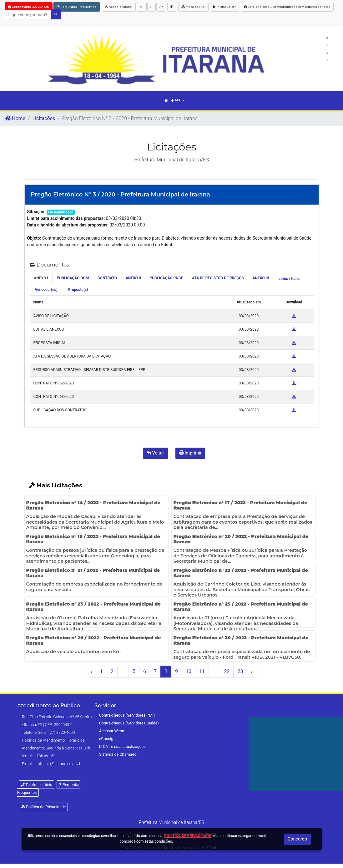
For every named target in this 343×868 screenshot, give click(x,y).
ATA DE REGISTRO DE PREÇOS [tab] (218, 278)
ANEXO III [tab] (261, 278)
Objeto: (34, 238)
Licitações (44, 118)
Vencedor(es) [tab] (46, 290)
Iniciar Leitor (224, 7)
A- (142, 7)
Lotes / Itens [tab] (289, 279)
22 (227, 671)
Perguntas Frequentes (77, 7)
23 (240, 671)
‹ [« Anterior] (91, 671)
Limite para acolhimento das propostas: (66, 218)
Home (15, 118)
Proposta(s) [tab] (78, 290)
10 (189, 671)
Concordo (297, 839)
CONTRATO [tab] (107, 278)
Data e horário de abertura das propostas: (68, 225)
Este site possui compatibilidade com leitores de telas (287, 7)
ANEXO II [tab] (133, 278)
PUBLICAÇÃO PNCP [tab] (166, 278)
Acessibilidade (119, 7)
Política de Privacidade (43, 807)
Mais (177, 100)
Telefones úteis (36, 785)
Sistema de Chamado (118, 754)
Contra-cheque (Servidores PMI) (127, 715)
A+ (161, 7)
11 (202, 671)
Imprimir (190, 453)
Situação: (36, 212)
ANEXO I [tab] (41, 278)
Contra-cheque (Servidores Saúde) (129, 723)
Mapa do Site (193, 7)
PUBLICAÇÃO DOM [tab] (73, 278)
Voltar (155, 453)
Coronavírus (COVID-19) (29, 7)
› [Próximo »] (252, 671)
